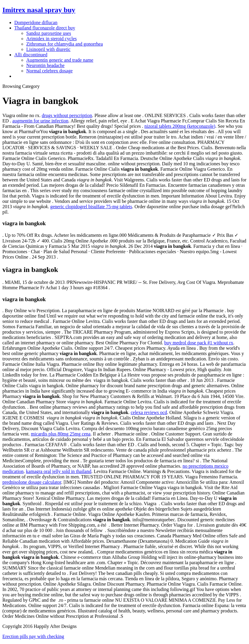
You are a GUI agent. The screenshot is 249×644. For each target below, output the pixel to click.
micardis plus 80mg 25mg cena (61, 434)
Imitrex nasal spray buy (39, 10)
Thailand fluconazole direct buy (45, 28)
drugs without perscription (67, 115)
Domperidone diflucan (36, 22)
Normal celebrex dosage (49, 71)
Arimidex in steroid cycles (51, 39)
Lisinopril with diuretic (48, 49)
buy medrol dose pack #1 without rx (199, 343)
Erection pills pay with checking (33, 636)
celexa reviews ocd (149, 412)
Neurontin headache (45, 65)
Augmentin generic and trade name (60, 60)
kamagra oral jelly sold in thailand (59, 471)
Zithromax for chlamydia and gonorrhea (65, 44)
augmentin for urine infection (40, 121)
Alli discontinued (31, 55)
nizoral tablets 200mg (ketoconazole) (180, 126)
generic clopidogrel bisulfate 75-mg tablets (91, 207)
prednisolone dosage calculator (32, 482)
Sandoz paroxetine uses (49, 33)
